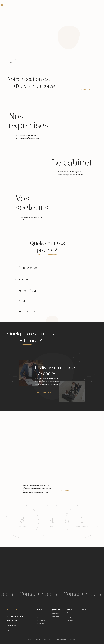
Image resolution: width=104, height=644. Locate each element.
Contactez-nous (11, 626)
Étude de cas (85, 609)
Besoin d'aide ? (86, 615)
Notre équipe (70, 615)
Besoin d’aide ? (90, 5)
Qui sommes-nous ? (72, 612)
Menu (101, 5)
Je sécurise (40, 615)
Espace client (85, 612)
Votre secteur (55, 614)
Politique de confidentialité (61, 639)
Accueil (30, 639)
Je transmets (40, 623)
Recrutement (70, 621)
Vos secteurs (32, 203)
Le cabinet (72, 163)
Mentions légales (47, 639)
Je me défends (41, 621)
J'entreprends (41, 612)
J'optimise (40, 618)
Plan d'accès (10, 623)
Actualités (69, 618)
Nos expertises (29, 121)
